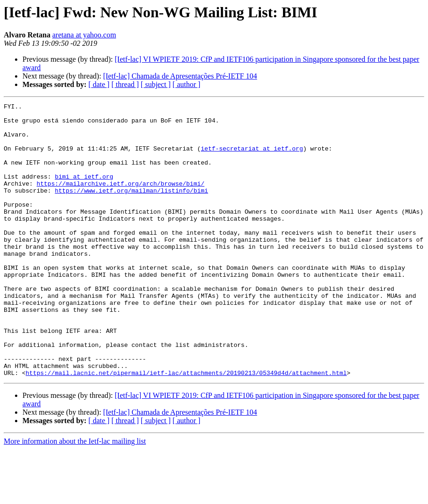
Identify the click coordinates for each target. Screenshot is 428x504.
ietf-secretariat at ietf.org (252, 158)
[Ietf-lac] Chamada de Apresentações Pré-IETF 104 (180, 76)
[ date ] (99, 84)
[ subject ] (156, 84)
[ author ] (187, 84)
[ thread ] (125, 84)
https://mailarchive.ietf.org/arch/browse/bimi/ (120, 200)
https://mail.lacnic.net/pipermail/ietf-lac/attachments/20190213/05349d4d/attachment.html (186, 427)
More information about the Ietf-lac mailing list (75, 496)
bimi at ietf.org (84, 192)
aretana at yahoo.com (84, 35)
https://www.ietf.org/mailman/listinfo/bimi (131, 209)
